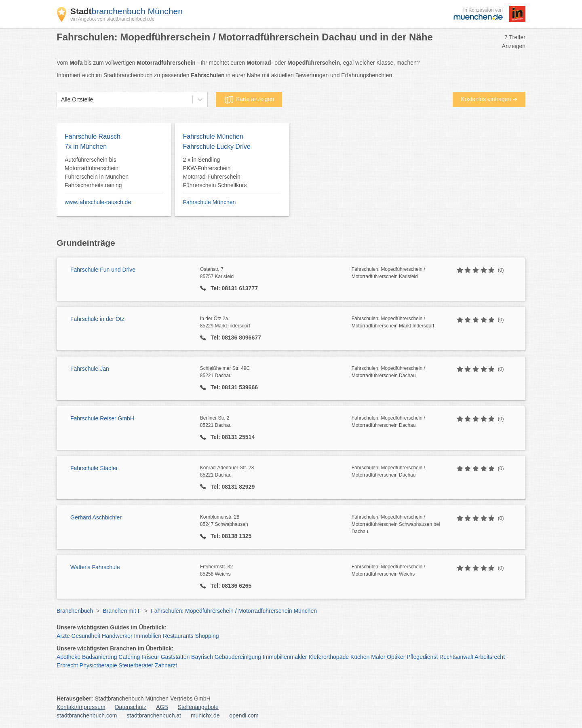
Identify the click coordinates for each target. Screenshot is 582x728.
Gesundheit (86, 636)
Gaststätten (175, 657)
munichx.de (205, 715)
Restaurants (178, 636)
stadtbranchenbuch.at (154, 715)
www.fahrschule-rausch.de (98, 202)
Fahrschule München (210, 202)
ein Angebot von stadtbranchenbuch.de (112, 19)
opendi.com (244, 715)
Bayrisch (202, 657)
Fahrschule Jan (90, 369)
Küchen (360, 657)
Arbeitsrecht (490, 657)
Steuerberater (136, 665)
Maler (378, 657)
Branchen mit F (122, 611)
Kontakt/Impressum (81, 707)
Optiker (396, 657)
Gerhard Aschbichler (96, 517)
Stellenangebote (198, 707)
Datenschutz (131, 707)
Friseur (150, 657)
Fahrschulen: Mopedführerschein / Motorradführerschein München (234, 611)
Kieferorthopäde (329, 657)
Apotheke (69, 657)
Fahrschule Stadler (94, 468)
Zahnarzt (166, 665)
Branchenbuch (75, 611)
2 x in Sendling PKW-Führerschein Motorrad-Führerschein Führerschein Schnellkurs (215, 172)
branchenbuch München (127, 11)
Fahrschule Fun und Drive (103, 270)
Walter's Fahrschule (95, 567)
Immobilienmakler (285, 657)
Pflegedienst (422, 657)
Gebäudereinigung (238, 657)
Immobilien (148, 636)
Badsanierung (99, 657)
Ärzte (63, 636)
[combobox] (61, 100)
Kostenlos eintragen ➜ (489, 99)
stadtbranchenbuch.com (87, 715)
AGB (162, 707)
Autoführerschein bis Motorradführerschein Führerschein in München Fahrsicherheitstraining (97, 172)
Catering (129, 657)
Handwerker (117, 636)
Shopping (207, 636)
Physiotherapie (98, 665)
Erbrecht (67, 665)
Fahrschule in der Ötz (97, 319)
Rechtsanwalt (456, 657)
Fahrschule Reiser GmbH (102, 418)
